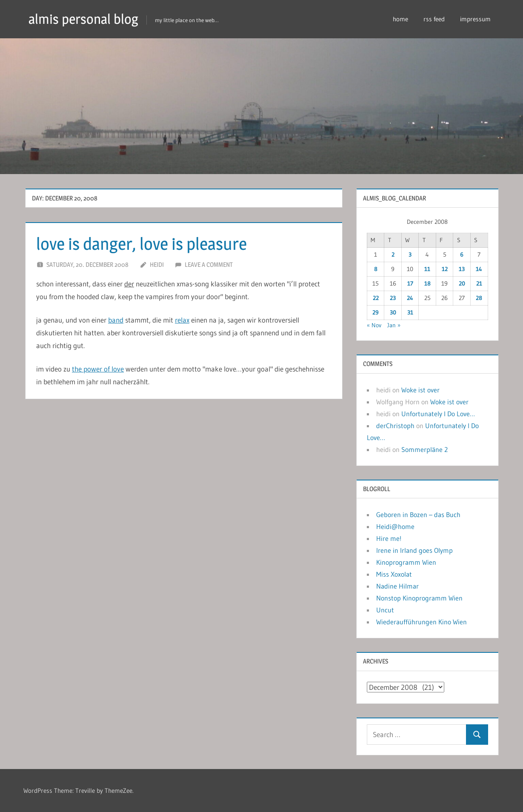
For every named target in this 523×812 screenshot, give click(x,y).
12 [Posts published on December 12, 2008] (445, 269)
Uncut (385, 610)
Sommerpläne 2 (424, 449)
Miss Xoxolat (394, 574)
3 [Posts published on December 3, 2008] (410, 254)
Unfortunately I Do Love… (438, 414)
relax (182, 320)
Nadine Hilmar (397, 586)
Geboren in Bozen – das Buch (418, 515)
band (116, 320)
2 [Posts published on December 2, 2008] (393, 254)
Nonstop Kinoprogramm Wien (419, 598)
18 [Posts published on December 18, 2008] (427, 283)
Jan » (394, 325)
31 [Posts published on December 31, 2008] (410, 312)
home (400, 19)
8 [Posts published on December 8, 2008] (376, 269)
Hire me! (389, 538)
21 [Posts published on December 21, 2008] (479, 283)
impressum (475, 19)
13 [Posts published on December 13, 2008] (462, 269)
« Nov (374, 325)
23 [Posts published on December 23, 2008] (393, 298)
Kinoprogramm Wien (406, 562)
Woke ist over (420, 390)
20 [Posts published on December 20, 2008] (462, 283)
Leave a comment (209, 264)
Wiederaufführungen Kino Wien (422, 622)
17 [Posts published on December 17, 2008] (410, 283)
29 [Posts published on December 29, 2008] (376, 312)
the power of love (98, 369)
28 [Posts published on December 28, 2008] (479, 298)
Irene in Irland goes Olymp (414, 550)
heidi (157, 264)
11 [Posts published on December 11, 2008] (427, 269)
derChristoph (395, 426)
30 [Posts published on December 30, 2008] (393, 312)
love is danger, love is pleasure (141, 244)
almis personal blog (83, 19)
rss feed (434, 19)
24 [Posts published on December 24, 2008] (410, 298)
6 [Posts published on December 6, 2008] (462, 254)
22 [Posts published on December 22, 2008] (376, 298)
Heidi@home (395, 526)
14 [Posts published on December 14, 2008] (479, 269)
